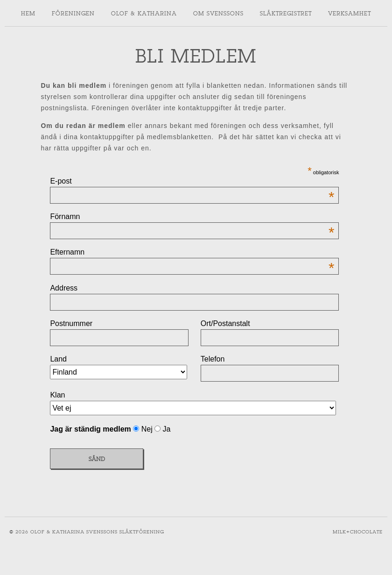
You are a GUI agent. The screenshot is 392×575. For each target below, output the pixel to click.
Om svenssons (218, 13)
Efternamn (192, 252)
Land (58, 359)
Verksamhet (350, 13)
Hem (28, 13)
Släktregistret (286, 13)
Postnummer (71, 323)
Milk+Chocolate (358, 532)
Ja (165, 429)
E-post (192, 181)
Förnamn (192, 217)
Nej (147, 429)
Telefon (213, 359)
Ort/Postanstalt (225, 323)
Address (64, 288)
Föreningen (73, 13)
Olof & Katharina (144, 13)
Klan (57, 395)
